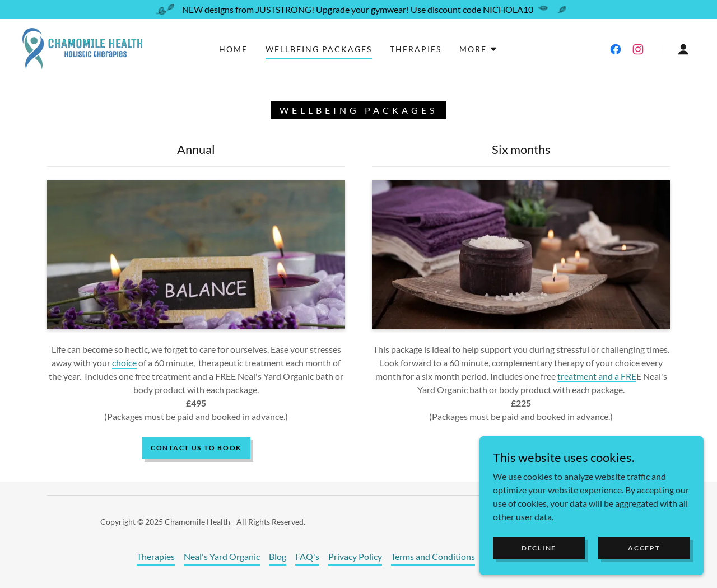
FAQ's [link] (307, 556)
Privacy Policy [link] (355, 556)
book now (521, 448)
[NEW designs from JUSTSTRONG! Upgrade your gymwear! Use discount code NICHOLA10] (358, 10)
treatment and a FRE (597, 376)
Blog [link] (278, 556)
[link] (82, 48)
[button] (479, 49)
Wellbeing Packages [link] (319, 49)
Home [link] (233, 49)
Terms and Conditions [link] (433, 556)
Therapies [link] (416, 49)
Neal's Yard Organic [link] (222, 556)
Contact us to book (196, 448)
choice (124, 363)
